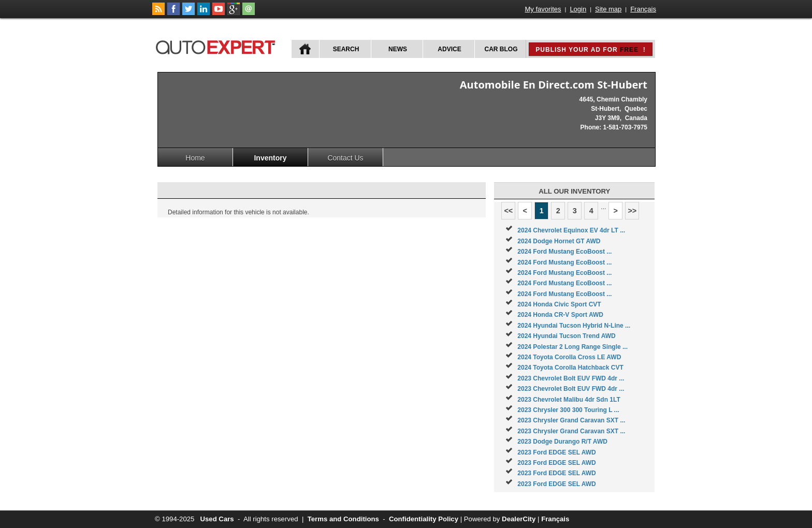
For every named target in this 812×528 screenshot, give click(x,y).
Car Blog (501, 49)
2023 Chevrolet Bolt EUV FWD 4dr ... (571, 378)
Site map (608, 9)
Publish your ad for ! (590, 50)
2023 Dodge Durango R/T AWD (562, 442)
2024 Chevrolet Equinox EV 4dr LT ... (571, 230)
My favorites (543, 9)
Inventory (270, 158)
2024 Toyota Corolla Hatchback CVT (570, 368)
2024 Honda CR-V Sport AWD (560, 315)
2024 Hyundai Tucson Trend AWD (566, 336)
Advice (449, 49)
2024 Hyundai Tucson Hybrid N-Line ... (574, 326)
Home (195, 158)
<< (508, 211)
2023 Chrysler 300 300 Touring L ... (568, 410)
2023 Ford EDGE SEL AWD (556, 452)
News (398, 49)
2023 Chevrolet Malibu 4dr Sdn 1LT (569, 400)
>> (632, 211)
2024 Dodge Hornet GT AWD (559, 241)
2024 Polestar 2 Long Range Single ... (572, 347)
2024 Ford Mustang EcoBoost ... (564, 252)
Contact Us (345, 158)
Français (643, 9)
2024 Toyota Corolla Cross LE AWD (569, 357)
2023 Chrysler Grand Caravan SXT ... (571, 420)
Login (578, 9)
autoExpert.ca (218, 46)
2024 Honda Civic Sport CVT (559, 304)
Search (346, 49)
